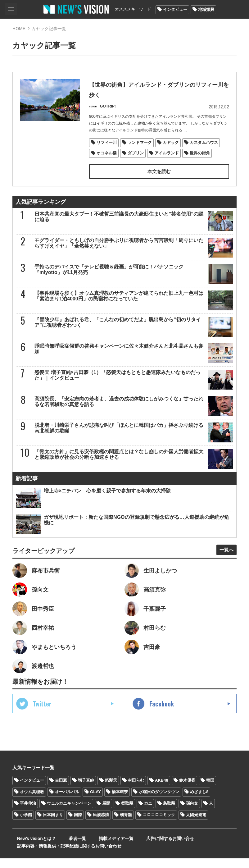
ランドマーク (140, 145)
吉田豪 (61, 790)
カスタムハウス (204, 145)
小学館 (26, 824)
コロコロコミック (159, 824)
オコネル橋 (107, 155)
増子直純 (86, 790)
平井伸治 (28, 813)
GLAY (95, 801)
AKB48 (162, 790)
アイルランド (167, 155)
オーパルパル (67, 801)
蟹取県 (127, 813)
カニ (148, 813)
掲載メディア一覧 (99, 848)
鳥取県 (169, 813)
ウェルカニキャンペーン (69, 813)
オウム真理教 (32, 801)
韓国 (210, 790)
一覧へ (224, 553)
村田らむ (136, 790)
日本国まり (53, 824)
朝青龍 (126, 824)
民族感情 (101, 824)
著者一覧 (66, 848)
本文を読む (159, 174)
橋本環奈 (120, 801)
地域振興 (206, 9)
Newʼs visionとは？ (32, 848)
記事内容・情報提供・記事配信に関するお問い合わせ (65, 856)
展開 (106, 813)
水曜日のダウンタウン (159, 801)
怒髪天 (111, 790)
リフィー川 (107, 145)
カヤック (171, 145)
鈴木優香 (187, 790)
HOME (19, 29)
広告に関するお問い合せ (147, 848)
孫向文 (192, 813)
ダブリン (136, 155)
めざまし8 (199, 801)
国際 (78, 824)
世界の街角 (200, 155)
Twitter (42, 713)
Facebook (162, 713)
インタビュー (175, 9)
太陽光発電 (196, 824)
